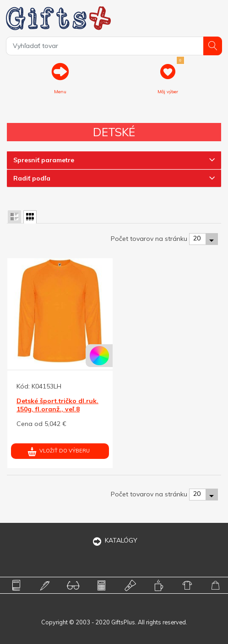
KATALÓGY (114, 540)
